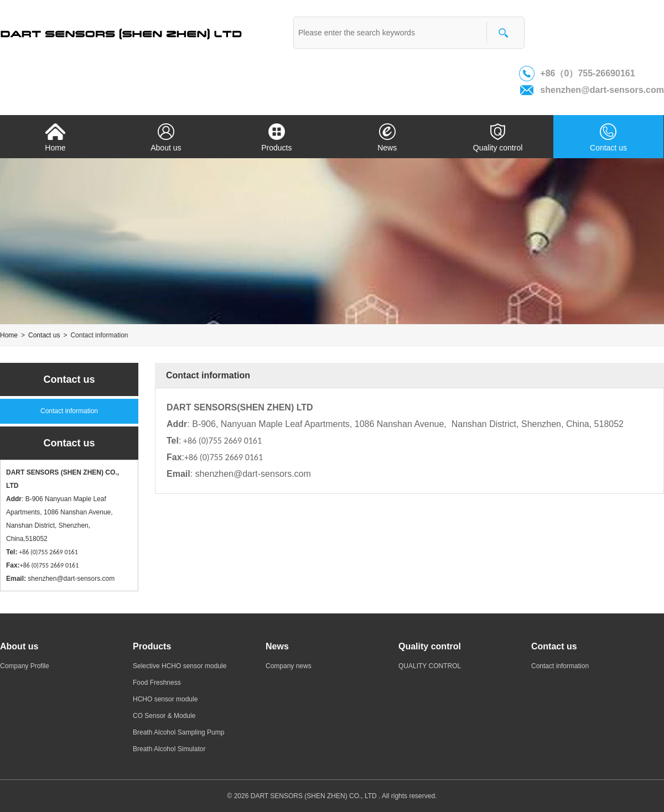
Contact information (69, 411)
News (387, 136)
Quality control (498, 136)
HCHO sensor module (165, 699)
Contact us (609, 136)
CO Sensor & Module (164, 716)
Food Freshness (157, 683)
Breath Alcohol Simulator (169, 749)
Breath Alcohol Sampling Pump (178, 732)
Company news (289, 666)
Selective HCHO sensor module (180, 666)
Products (277, 136)
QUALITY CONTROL (430, 666)
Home (55, 136)
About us (166, 136)
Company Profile (25, 666)
